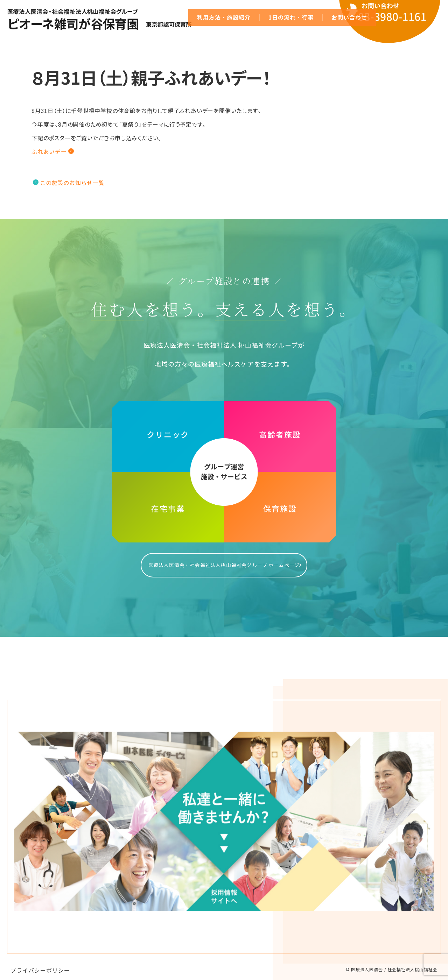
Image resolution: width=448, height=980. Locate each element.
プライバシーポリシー (40, 963)
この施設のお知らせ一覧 (72, 183)
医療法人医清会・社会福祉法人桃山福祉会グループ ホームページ (224, 561)
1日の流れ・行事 (291, 17)
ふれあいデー (49, 151)
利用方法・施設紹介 (224, 17)
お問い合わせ (349, 17)
